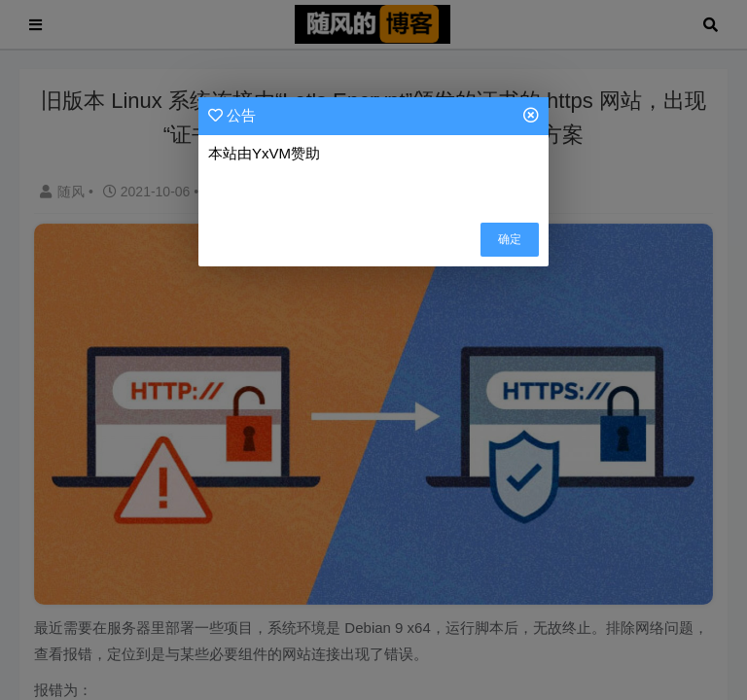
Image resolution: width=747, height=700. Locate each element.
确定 (510, 239)
